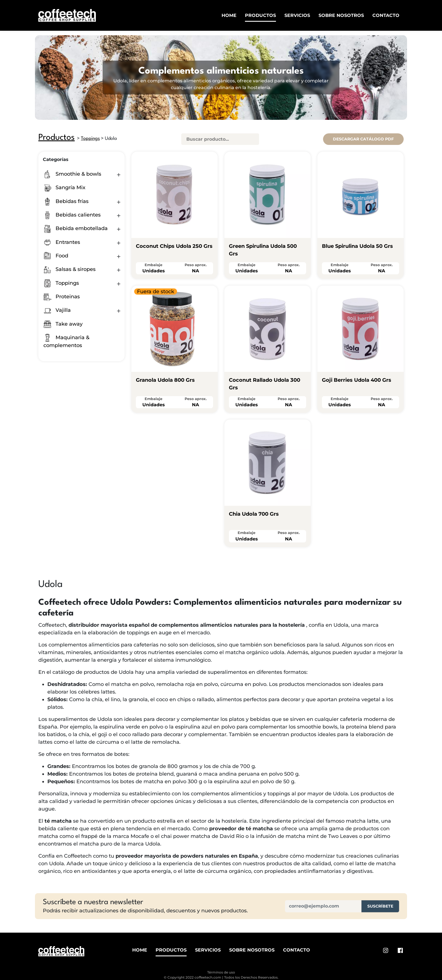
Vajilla (57, 310)
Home (229, 15)
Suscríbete (380, 906)
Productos (260, 15)
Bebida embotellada (76, 228)
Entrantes (62, 242)
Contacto (386, 15)
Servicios (297, 15)
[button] (119, 175)
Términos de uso (221, 972)
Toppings (90, 139)
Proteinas (62, 297)
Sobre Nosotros (341, 15)
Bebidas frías (66, 201)
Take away (63, 324)
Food (56, 256)
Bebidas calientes (72, 215)
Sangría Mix (64, 187)
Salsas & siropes (69, 269)
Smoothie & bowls (72, 174)
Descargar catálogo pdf (363, 139)
